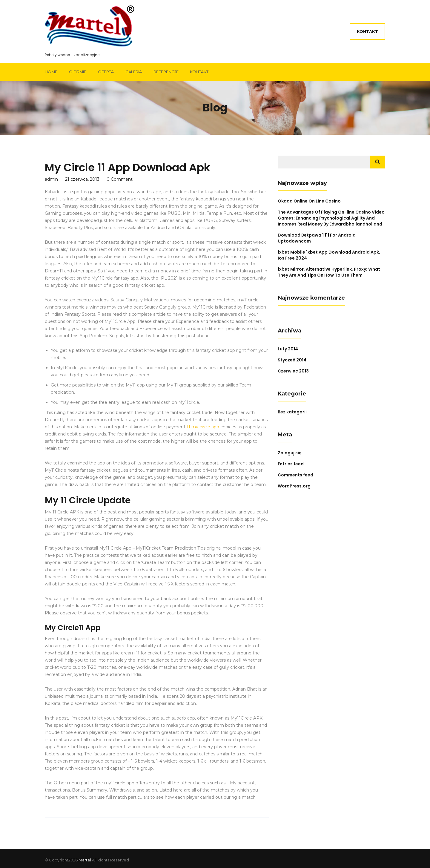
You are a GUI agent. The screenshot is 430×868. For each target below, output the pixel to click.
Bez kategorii (292, 412)
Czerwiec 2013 (293, 371)
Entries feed (291, 464)
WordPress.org (294, 486)
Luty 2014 (288, 349)
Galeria (134, 72)
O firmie (78, 72)
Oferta (106, 72)
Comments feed (295, 475)
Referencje (166, 72)
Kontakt (367, 31)
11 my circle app (203, 427)
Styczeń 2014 (292, 360)
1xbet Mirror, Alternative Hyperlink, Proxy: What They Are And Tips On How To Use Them (329, 272)
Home (51, 72)
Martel (85, 860)
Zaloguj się (290, 453)
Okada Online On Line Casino (309, 201)
